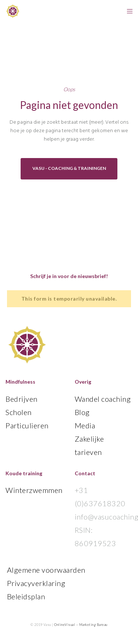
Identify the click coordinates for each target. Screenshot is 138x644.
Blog (82, 412)
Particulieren (27, 425)
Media (85, 425)
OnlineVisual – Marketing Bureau (81, 625)
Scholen (19, 412)
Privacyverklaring (36, 583)
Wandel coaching (103, 399)
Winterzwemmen (34, 490)
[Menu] (128, 11)
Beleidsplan (26, 596)
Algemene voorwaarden (46, 570)
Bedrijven (22, 399)
